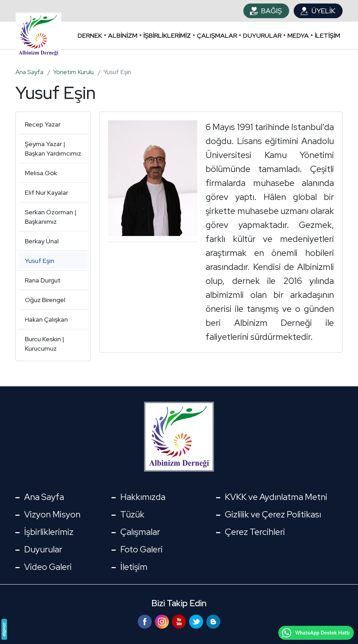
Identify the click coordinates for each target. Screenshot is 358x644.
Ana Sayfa (44, 497)
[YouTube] (180, 621)
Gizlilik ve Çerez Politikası (273, 514)
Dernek (90, 35)
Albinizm (123, 35)
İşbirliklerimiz (167, 35)
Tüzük (132, 514)
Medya (298, 35)
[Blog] (213, 621)
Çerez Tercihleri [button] (255, 532)
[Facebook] (146, 621)
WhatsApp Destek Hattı (315, 633)
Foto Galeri (141, 549)
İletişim (327, 35)
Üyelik (323, 11)
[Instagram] (163, 621)
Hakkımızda (143, 497)
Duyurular (262, 35)
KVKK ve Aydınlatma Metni (276, 497)
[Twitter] (197, 621)
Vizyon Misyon (52, 514)
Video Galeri (48, 567)
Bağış (271, 11)
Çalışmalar (217, 35)
